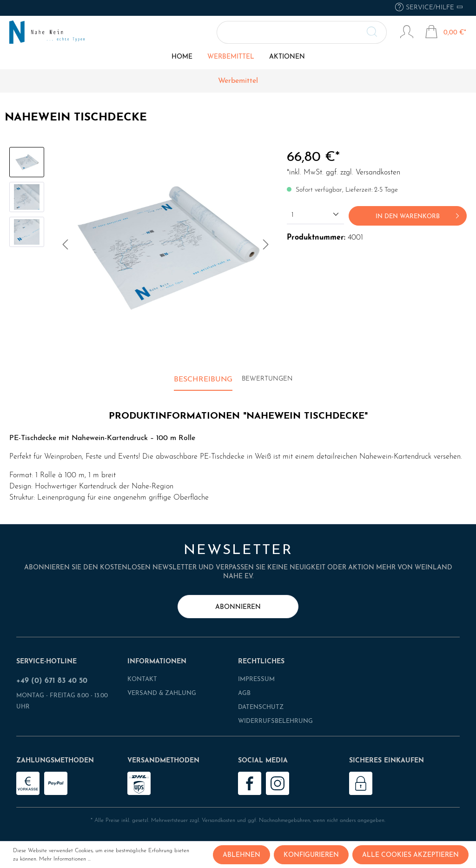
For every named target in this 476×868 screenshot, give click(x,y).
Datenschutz (261, 707)
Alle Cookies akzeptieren (410, 855)
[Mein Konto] (407, 33)
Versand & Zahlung (162, 693)
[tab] (203, 380)
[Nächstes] (266, 247)
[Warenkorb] (446, 33)
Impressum (256, 679)
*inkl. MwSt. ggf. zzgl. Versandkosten (344, 173)
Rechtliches (261, 662)
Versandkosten (218, 821)
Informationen (157, 662)
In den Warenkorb (419, 214)
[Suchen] (377, 32)
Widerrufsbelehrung (275, 721)
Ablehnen (241, 855)
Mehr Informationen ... (65, 859)
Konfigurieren (311, 855)
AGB (244, 693)
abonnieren (238, 607)
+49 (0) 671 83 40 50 (52, 681)
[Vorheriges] (65, 247)
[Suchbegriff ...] (302, 32)
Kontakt (142, 679)
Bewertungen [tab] (267, 379)
